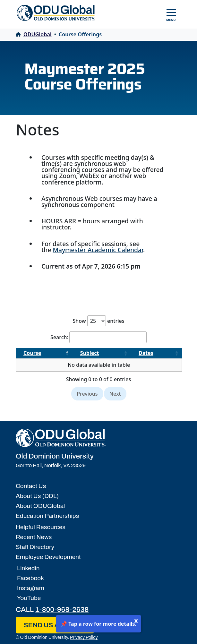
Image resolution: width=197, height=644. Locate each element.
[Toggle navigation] (171, 13)
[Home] (61, 438)
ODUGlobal (34, 34)
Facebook (30, 578)
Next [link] (115, 394)
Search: (98, 337)
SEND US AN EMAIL (55, 625)
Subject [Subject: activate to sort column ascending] (90, 353)
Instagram (30, 588)
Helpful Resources (41, 527)
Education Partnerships (47, 516)
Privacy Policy (84, 637)
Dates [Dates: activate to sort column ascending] (146, 353)
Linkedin (28, 568)
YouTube (28, 598)
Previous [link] (87, 394)
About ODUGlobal (40, 506)
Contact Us (31, 486)
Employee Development (48, 557)
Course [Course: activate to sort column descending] (32, 353)
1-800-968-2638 (62, 610)
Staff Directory (35, 547)
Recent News (34, 537)
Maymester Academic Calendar (98, 250)
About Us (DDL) (37, 496)
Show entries (99, 321)
